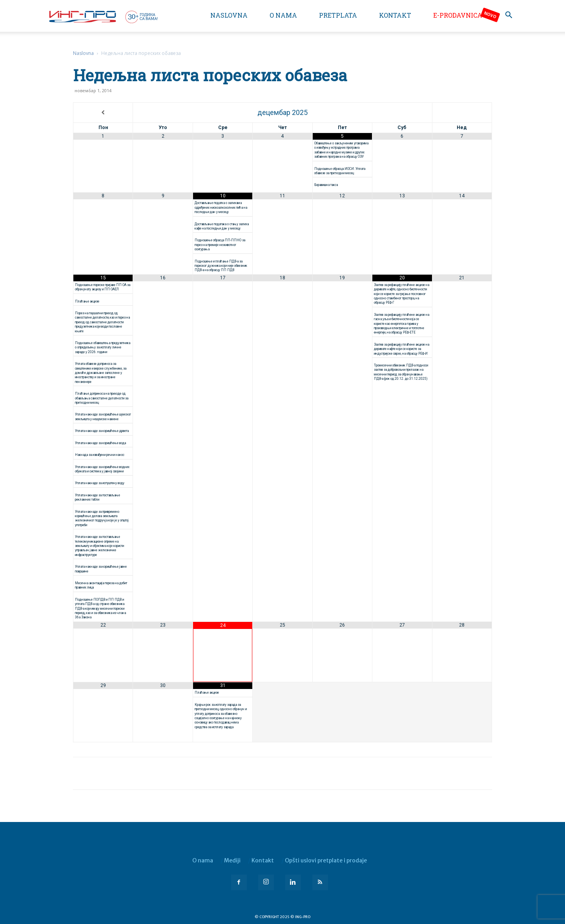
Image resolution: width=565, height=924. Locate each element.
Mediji (232, 860)
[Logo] (103, 16)
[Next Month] (462, 113)
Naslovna (229, 15)
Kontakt (395, 15)
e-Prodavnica (458, 15)
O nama (283, 15)
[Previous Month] (103, 113)
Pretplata (338, 15)
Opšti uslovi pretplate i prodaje (326, 860)
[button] (508, 16)
